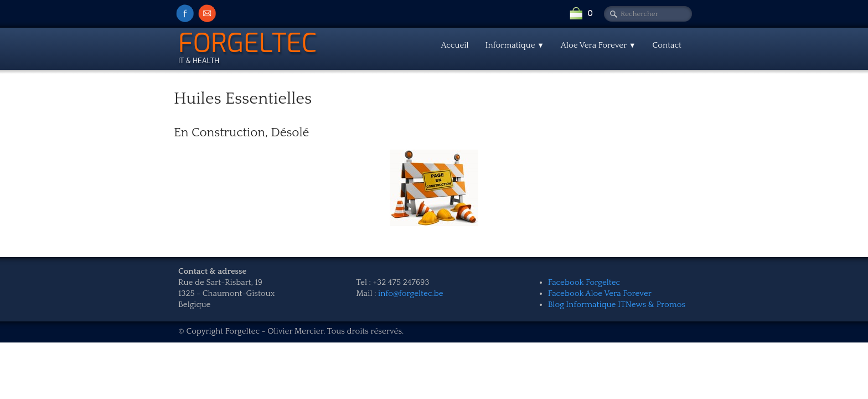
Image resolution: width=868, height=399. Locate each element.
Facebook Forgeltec (584, 282)
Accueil (454, 45)
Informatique (515, 45)
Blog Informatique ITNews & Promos (617, 305)
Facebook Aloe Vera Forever (600, 293)
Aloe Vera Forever (598, 45)
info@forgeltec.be (411, 293)
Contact (667, 45)
